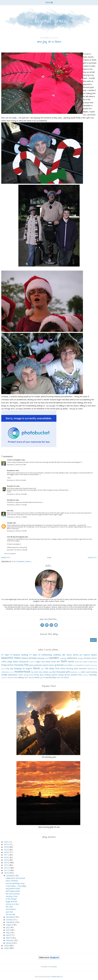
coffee (4, 662)
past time (9, 912)
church (94, 658)
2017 (6, 855)
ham (66, 665)
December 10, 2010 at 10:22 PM (17, 550)
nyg (50, 672)
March (9, 938)
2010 (6, 873)
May (8, 933)
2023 (6, 842)
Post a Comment (10, 554)
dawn (16, 662)
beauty (25, 658)
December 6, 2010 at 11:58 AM (17, 517)
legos (43, 669)
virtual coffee (13, 678)
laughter (29, 669)
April (8, 935)
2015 (6, 860)
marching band (72, 669)
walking (21, 677)
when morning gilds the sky (49, 827)
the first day (10, 914)
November (10, 917)
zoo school (65, 677)
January (9, 943)
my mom (35, 672)
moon (12, 672)
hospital (79, 665)
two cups (9, 907)
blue (47, 658)
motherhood (22, 672)
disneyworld (24, 662)
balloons (87, 655)
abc (64, 655)
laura (36, 668)
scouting (93, 672)
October (10, 920)
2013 (6, 865)
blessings (41, 658)
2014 (6, 863)
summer (54, 675)
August (9, 925)
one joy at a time (12, 904)
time (80, 675)
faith (64, 661)
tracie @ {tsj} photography (16, 537)
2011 (6, 870)
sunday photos (64, 675)
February (10, 940)
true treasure (11, 909)
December (10, 876)
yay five (43, 678)
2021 (6, 844)
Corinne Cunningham (14, 460)
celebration (72, 658)
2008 (6, 948)
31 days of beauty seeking (15, 655)
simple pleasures (9, 675)
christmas (87, 658)
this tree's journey (13, 894)
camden (54, 658)
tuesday (93, 675)
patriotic (74, 672)
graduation (38, 665)
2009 (6, 946)
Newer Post (6, 558)
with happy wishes (13, 891)
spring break (28, 675)
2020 (6, 847)
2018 (6, 852)
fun (26, 665)
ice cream (86, 665)
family (71, 662)
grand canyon (49, 665)
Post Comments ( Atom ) (22, 561)
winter (37, 677)
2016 (6, 857)
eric (58, 662)
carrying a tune (12, 896)
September (11, 922)
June (8, 930)
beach (94, 655)
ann (81, 655)
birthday (33, 658)
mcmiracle (83, 669)
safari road (85, 672)
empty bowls (51, 662)
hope (74, 665)
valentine (4, 678)
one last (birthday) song (15, 883)
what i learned (29, 678)
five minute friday (86, 662)
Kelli (9, 511)
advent (69, 655)
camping (63, 658)
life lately (50, 668)
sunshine (74, 675)
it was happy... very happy (16, 886)
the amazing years (49, 757)
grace (32, 665)
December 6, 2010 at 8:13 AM (16, 465)
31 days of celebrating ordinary (45, 655)
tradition (85, 675)
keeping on (19, 668)
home (70, 665)
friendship (19, 665)
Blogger (53, 967)
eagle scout (40, 662)
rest (79, 672)
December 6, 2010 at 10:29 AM (17, 494)
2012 (6, 868)
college (10, 662)
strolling (47, 675)
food (95, 662)
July (8, 927)
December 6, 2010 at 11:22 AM (17, 505)
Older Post (92, 558)
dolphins (32, 662)
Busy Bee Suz (12, 486)
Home (49, 558)
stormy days (39, 675)
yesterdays (51, 677)
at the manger (11, 899)
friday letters (7, 665)
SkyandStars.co (57, 977)
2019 (6, 850)
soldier (21, 675)
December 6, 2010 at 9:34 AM (16, 480)
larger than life (11, 902)
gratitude (59, 665)
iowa (7, 669)
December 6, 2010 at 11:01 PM (17, 531)
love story (60, 668)
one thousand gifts (61, 672)
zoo (58, 677)
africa (76, 655)
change (80, 658)
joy (12, 668)
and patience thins (13, 889)
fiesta (77, 662)
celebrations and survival (15, 878)
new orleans (43, 672)
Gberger (10, 523)
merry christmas (12, 881)
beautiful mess (11, 658)
